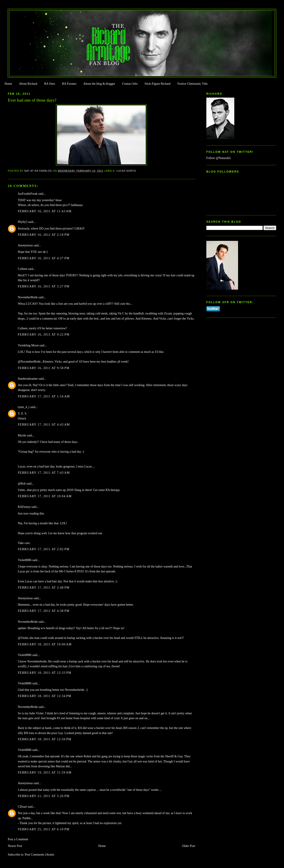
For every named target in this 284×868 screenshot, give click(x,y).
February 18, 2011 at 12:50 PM (44, 739)
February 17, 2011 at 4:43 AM (44, 425)
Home (8, 84)
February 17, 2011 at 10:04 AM (45, 496)
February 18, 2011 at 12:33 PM (44, 673)
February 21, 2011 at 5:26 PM (44, 796)
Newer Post (15, 846)
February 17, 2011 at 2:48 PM (44, 588)
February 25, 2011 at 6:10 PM (44, 829)
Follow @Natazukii (219, 158)
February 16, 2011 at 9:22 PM (44, 335)
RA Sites (50, 84)
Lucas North (126, 171)
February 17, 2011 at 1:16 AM (44, 396)
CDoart (22, 807)
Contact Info (130, 84)
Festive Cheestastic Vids (193, 84)
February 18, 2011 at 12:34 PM (44, 696)
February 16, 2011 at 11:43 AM (45, 211)
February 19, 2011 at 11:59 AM (45, 773)
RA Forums (69, 84)
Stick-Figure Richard (157, 84)
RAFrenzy (24, 507)
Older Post (188, 846)
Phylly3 (23, 222)
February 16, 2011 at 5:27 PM (44, 286)
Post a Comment (18, 839)
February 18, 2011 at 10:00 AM (45, 644)
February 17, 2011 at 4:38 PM (44, 611)
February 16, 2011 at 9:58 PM (44, 368)
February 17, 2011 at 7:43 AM (44, 473)
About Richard (28, 84)
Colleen (23, 269)
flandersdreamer (28, 379)
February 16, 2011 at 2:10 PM (44, 235)
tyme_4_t (24, 407)
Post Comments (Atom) (39, 855)
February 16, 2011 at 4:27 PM (44, 258)
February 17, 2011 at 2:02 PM (44, 549)
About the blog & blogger (99, 84)
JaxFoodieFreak (28, 194)
